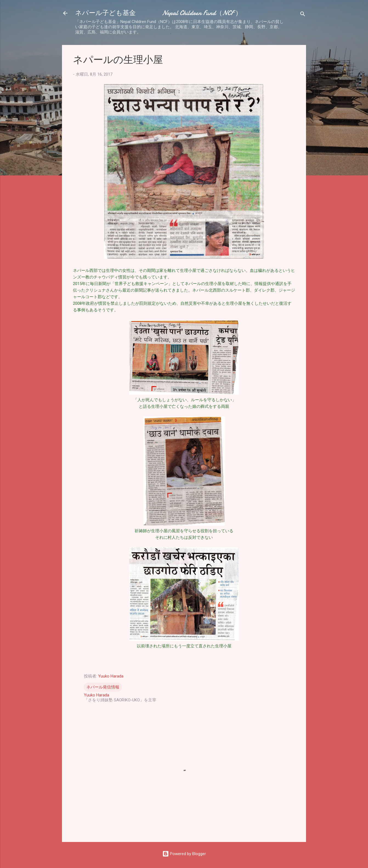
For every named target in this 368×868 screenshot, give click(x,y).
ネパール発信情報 (103, 687)
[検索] (303, 15)
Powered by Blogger (184, 854)
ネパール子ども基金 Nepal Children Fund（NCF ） (158, 13)
